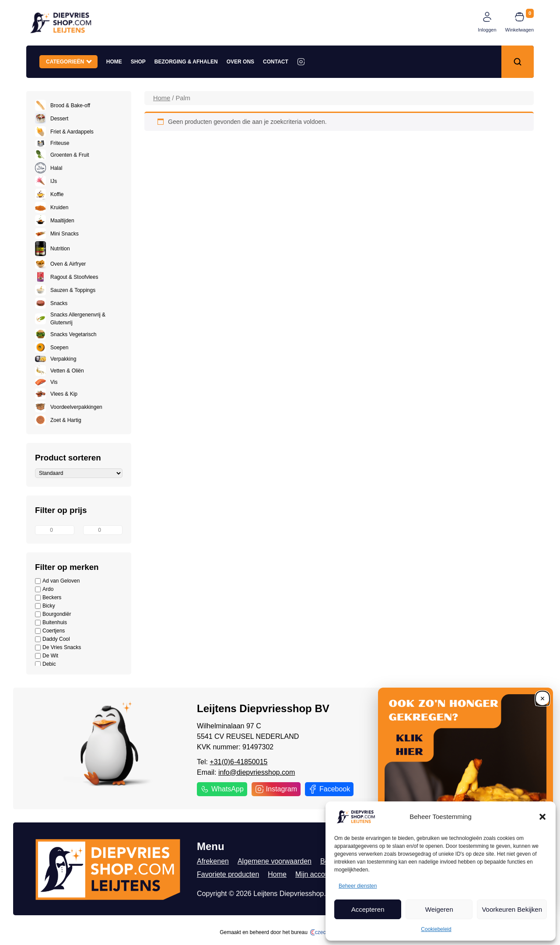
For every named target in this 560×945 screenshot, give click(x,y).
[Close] (542, 698)
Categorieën (69, 61)
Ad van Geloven (57, 581)
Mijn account (315, 874)
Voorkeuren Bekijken (512, 909)
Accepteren (368, 909)
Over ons (240, 62)
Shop (138, 62)
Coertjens (50, 631)
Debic (45, 664)
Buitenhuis (51, 623)
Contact (276, 62)
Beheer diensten (358, 886)
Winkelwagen (520, 30)
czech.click (325, 932)
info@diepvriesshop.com (257, 772)
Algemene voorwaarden (275, 861)
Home (114, 62)
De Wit (47, 656)
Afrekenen (213, 861)
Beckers (48, 598)
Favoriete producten (228, 874)
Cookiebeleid (436, 929)
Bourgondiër (53, 614)
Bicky (45, 606)
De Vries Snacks (58, 648)
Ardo (44, 589)
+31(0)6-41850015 (238, 762)
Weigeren (439, 909)
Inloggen (487, 30)
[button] (542, 817)
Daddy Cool (52, 639)
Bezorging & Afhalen (186, 62)
